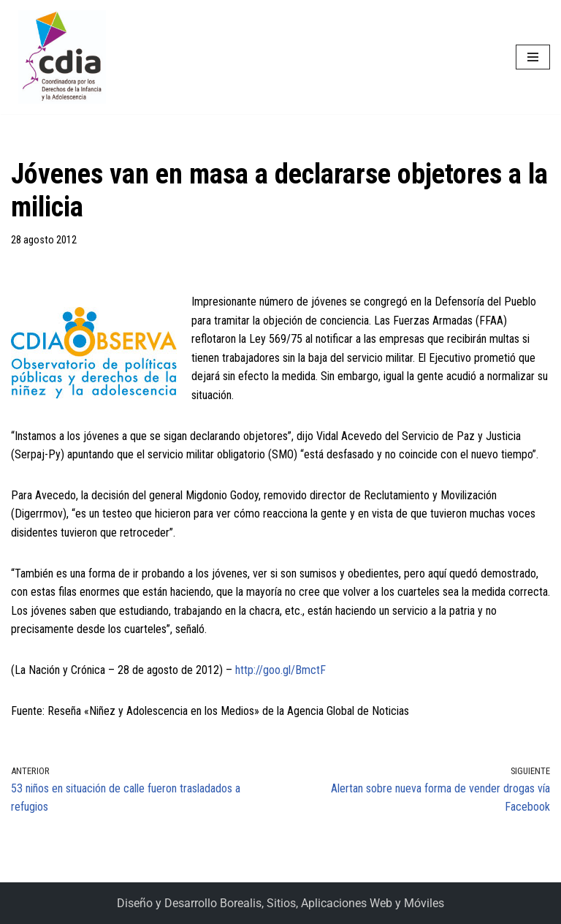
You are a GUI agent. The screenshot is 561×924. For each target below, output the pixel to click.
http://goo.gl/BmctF (280, 670)
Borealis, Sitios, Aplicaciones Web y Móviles (332, 903)
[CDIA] (58, 57)
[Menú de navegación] (533, 57)
